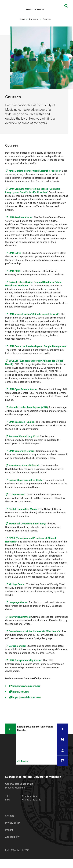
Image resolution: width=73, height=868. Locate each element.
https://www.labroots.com (27, 697)
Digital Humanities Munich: (24, 509)
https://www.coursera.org (27, 686)
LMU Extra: (15, 253)
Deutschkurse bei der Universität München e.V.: (35, 631)
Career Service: (17, 646)
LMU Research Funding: (22, 422)
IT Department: (17, 495)
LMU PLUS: (15, 271)
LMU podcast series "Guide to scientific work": (35, 314)
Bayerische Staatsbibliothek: (25, 466)
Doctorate (34, 19)
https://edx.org (21, 692)
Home (22, 19)
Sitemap (10, 816)
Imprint (9, 830)
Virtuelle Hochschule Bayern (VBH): (29, 407)
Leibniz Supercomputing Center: (27, 480)
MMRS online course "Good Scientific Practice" (35, 171)
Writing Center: (17, 584)
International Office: (20, 617)
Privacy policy (13, 823)
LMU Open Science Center (23, 389)
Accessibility (12, 837)
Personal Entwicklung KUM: (24, 436)
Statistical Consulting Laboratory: (27, 524)
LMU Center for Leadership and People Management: (38, 346)
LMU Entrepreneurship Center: (26, 660)
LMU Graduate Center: (21, 217)
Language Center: (19, 602)
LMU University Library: (22, 451)
